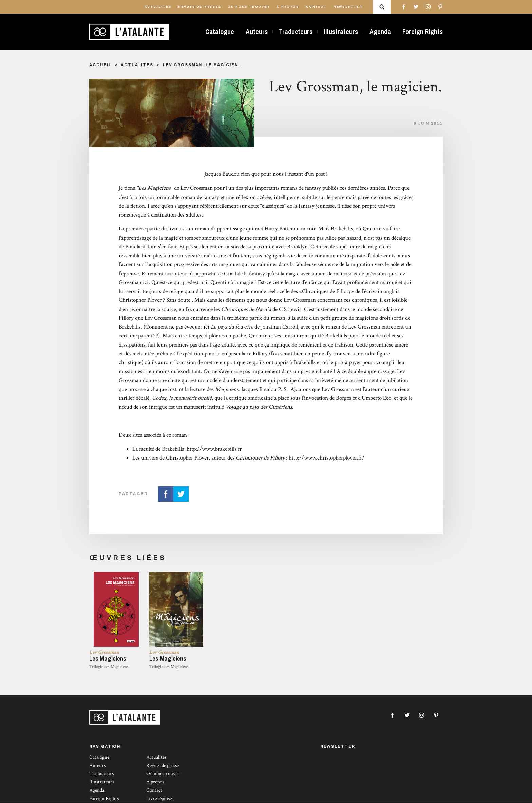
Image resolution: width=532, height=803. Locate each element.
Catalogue (220, 32)
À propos (288, 7)
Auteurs (257, 32)
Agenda (380, 32)
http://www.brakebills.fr (214, 449)
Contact (316, 7)
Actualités (158, 7)
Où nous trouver (249, 7)
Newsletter (348, 7)
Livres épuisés (160, 798)
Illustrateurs (341, 32)
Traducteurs (296, 32)
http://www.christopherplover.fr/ (327, 458)
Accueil (100, 65)
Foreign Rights (423, 32)
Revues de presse (199, 7)
